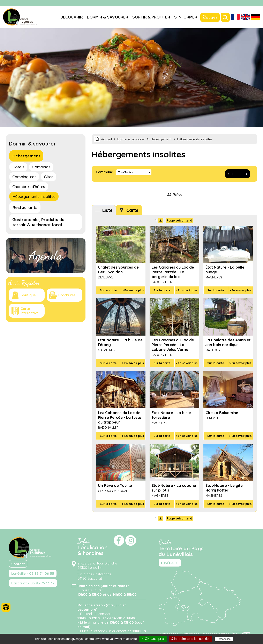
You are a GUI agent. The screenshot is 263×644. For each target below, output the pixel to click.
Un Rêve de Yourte (115, 485)
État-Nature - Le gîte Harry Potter (224, 488)
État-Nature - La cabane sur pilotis (174, 488)
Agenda (46, 255)
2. (161, 220)
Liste (107, 210)
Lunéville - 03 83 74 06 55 (33, 573)
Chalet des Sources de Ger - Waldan (118, 270)
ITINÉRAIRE (170, 563)
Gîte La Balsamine (222, 413)
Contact (18, 564)
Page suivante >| (179, 220)
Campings (41, 167)
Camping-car (24, 177)
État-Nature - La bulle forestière (171, 415)
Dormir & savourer (108, 17)
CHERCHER (238, 174)
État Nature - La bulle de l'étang (120, 342)
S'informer (186, 17)
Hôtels (18, 167)
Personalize (224, 639)
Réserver (210, 17)
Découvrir (72, 17)
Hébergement (26, 156)
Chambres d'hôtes (29, 187)
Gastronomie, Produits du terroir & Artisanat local (38, 222)
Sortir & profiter (151, 17)
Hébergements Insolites (34, 196)
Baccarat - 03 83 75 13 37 (33, 583)
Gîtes (49, 177)
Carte (132, 210)
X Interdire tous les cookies (190, 639)
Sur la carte (108, 290)
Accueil (106, 139)
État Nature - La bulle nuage (225, 270)
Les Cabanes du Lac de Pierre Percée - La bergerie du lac (173, 272)
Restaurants (25, 207)
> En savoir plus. (133, 290)
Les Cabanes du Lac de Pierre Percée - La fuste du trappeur (120, 417)
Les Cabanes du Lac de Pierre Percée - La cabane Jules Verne (173, 345)
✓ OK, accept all (153, 639)
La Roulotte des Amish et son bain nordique (228, 342)
